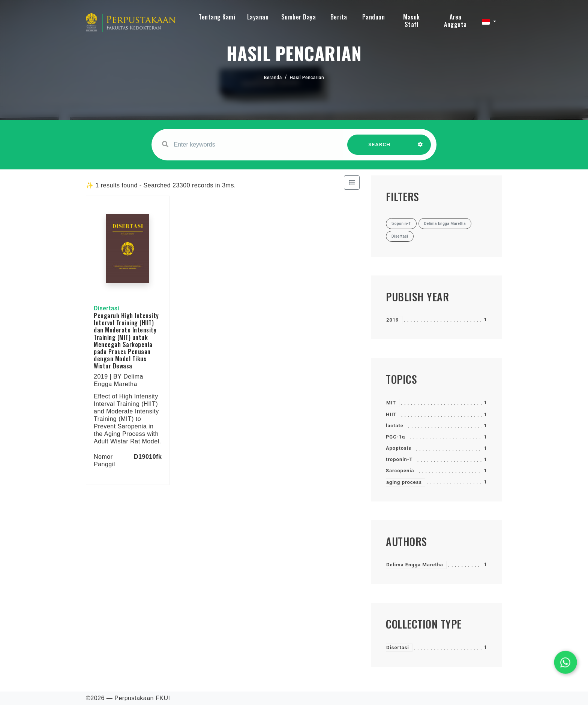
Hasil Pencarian (307, 78)
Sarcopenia (400, 471)
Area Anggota (455, 21)
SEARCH (379, 148)
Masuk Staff (412, 21)
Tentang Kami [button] (217, 17)
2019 (393, 320)
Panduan (374, 17)
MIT (391, 403)
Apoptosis (399, 448)
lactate (395, 426)
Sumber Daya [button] (299, 17)
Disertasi (398, 647)
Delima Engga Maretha (415, 565)
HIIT (391, 414)
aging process (404, 482)
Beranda (273, 78)
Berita (339, 17)
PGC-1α (395, 437)
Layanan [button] (258, 17)
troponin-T (399, 459)
